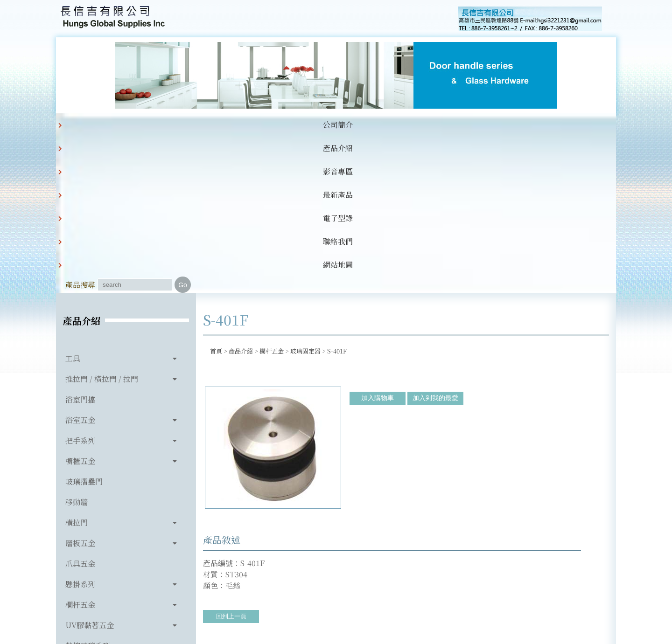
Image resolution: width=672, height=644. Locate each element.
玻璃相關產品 (88, 510)
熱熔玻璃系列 (88, 489)
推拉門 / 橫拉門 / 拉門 (102, 223)
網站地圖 (409, 125)
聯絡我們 (361, 125)
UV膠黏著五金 (90, 469)
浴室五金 (80, 264)
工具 (73, 202)
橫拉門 (77, 366)
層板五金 (80, 387)
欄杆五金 (80, 448)
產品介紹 (171, 125)
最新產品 (266, 125)
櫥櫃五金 (80, 305)
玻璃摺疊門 (84, 325)
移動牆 (77, 346)
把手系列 (80, 284)
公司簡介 (123, 125)
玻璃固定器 (305, 195)
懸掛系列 (80, 428)
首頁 (216, 195)
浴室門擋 (80, 243)
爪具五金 (80, 407)
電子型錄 (314, 125)
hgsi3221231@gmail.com (401, 594)
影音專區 (218, 125)
